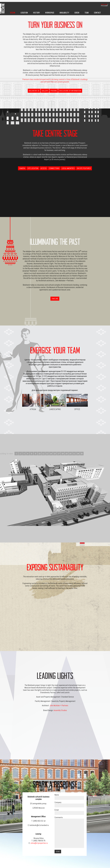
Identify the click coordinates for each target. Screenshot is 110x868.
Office (77, 402)
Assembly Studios (60, 710)
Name (57, 795)
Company (58, 802)
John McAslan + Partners (59, 705)
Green (77, 13)
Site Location (33, 168)
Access (44, 168)
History (36, 13)
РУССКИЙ (104, 6)
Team (87, 13)
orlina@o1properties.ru (39, 843)
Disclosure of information (70, 91)
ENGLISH (104, 4)
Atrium (33, 402)
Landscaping (55, 402)
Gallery (45, 91)
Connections (54, 168)
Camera (22, 168)
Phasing (54, 91)
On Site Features (84, 168)
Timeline (55, 299)
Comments (59, 817)
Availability (64, 13)
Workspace (50, 13)
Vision (13, 13)
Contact (97, 13)
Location (24, 13)
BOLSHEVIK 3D (34, 91)
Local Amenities (68, 168)
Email (57, 810)
